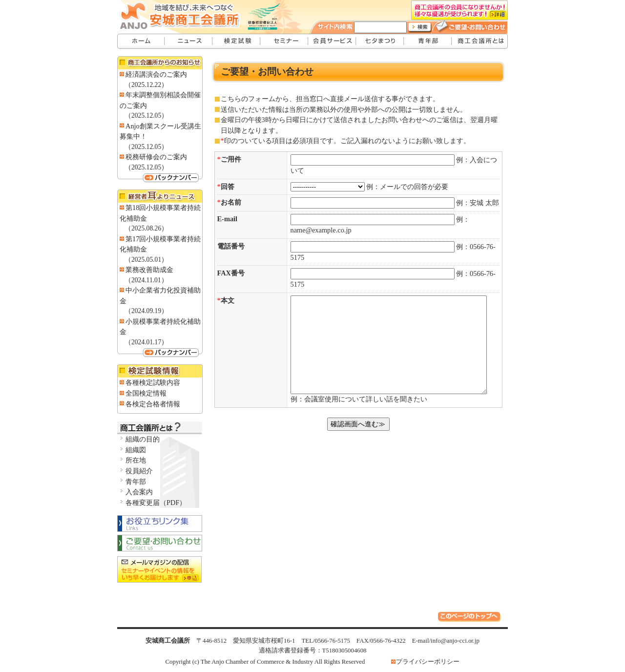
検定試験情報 (160, 371)
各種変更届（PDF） (156, 503)
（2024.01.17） (146, 342)
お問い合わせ (160, 544)
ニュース (189, 41)
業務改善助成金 (149, 270)
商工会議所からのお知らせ (160, 63)
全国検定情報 (146, 393)
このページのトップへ (470, 618)
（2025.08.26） (146, 228)
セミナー (285, 41)
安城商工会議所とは (480, 41)
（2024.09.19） (146, 311)
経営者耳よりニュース (160, 196)
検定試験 (237, 41)
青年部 (428, 41)
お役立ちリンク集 (160, 523)
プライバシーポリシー (428, 662)
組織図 (136, 450)
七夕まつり (380, 41)
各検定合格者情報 (153, 404)
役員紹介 (139, 471)
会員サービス (333, 41)
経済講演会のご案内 (156, 74)
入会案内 (139, 492)
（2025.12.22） (146, 85)
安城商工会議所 (141, 41)
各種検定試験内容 (153, 382)
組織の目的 (143, 439)
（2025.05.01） (146, 260)
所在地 (136, 460)
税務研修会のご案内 (156, 157)
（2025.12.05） (146, 115)
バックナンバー (160, 177)
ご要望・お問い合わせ (475, 26)
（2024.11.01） (146, 280)
